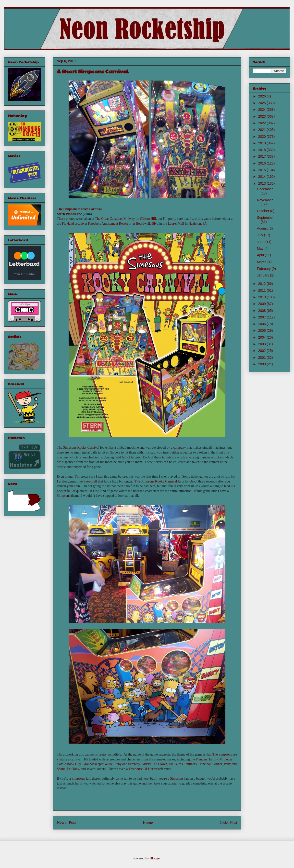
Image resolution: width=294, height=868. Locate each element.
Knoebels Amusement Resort (108, 224)
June (261, 242)
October (264, 211)
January (264, 275)
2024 (263, 110)
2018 (263, 150)
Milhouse (226, 759)
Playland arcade (73, 224)
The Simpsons (222, 754)
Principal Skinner (210, 764)
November (265, 200)
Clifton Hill (148, 219)
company (179, 448)
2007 (263, 317)
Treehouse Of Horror (143, 769)
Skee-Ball (90, 481)
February (264, 269)
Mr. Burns (176, 764)
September (265, 218)
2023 (263, 116)
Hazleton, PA (197, 224)
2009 (263, 304)
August (263, 228)
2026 (263, 96)
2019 (263, 143)
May (261, 248)
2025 (263, 103)
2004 (263, 337)
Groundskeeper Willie (98, 764)
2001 (263, 358)
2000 (263, 364)
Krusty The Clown (154, 764)
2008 (263, 311)
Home (148, 822)
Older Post (228, 822)
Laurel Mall (176, 224)
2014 (263, 177)
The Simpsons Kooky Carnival (79, 209)
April (261, 255)
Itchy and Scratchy (127, 764)
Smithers (191, 764)
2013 (263, 183)
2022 (263, 123)
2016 (263, 163)
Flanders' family (207, 759)
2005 (263, 331)
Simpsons (63, 496)
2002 (263, 351)
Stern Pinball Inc (69, 214)
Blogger (155, 858)
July (261, 235)
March (262, 262)
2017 (263, 156)
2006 (263, 324)
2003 (263, 344)
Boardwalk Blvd (147, 224)
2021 (263, 130)
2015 (263, 170)
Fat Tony (73, 769)
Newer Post (66, 822)
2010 (263, 297)
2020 (263, 137)
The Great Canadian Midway (115, 219)
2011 (263, 290)
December (265, 189)
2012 (263, 284)
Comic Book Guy (69, 764)
